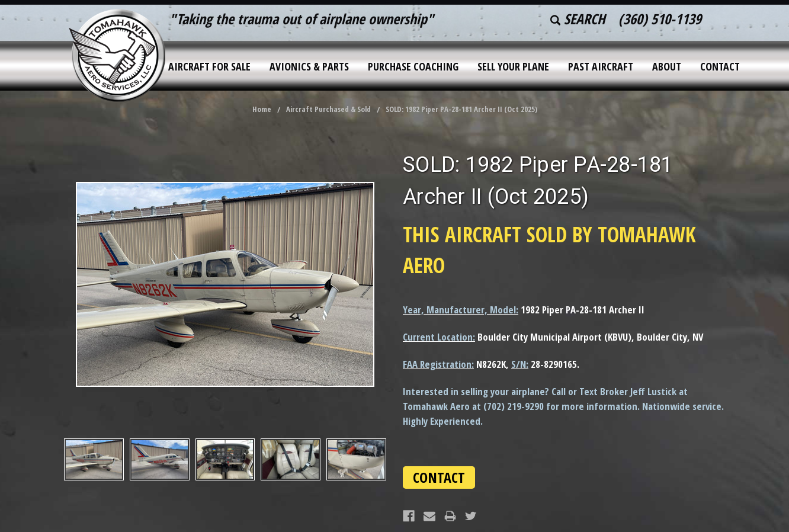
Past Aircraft (601, 66)
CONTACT (439, 477)
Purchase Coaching (413, 66)
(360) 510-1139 (660, 19)
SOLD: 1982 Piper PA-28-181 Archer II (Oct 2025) (461, 109)
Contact (720, 66)
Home (262, 109)
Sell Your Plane (513, 66)
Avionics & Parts (309, 66)
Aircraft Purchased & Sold (328, 109)
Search (578, 19)
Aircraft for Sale (209, 66)
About (667, 66)
